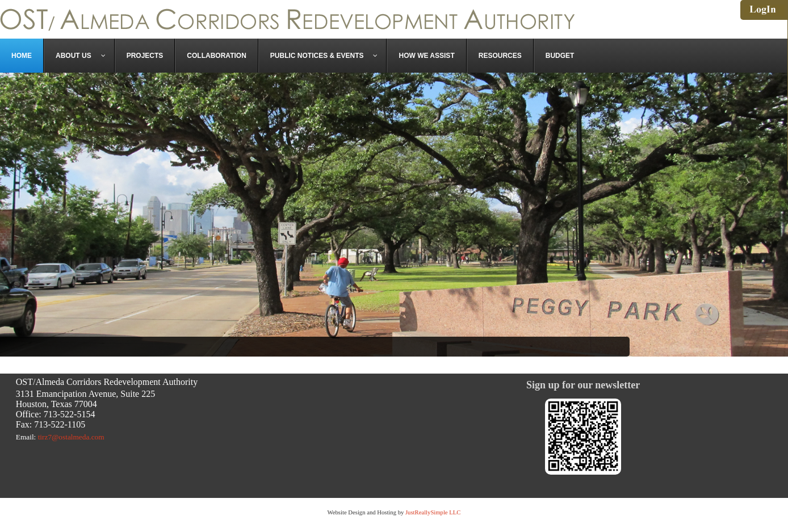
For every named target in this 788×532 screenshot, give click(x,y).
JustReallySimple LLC (432, 512)
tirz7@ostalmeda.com (71, 437)
